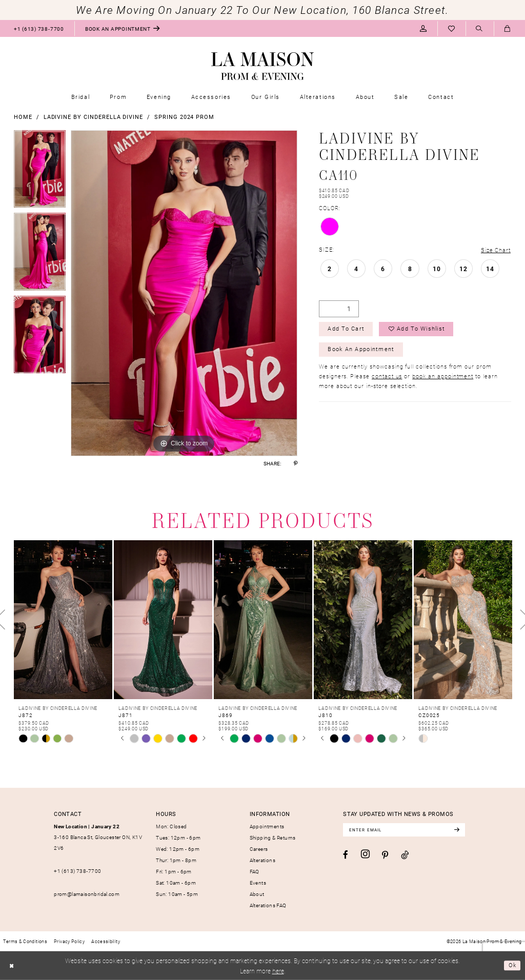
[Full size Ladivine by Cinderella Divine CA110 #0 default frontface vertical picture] (184, 293)
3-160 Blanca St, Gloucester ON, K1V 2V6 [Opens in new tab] (98, 837)
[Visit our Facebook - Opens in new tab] (346, 855)
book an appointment (443, 378)
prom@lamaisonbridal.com (87, 894)
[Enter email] (407, 830)
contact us (387, 378)
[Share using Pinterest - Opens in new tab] (296, 463)
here (278, 971)
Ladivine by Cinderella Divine (94, 117)
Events (258, 883)
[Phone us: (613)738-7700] (39, 28)
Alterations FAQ (268, 905)
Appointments (267, 826)
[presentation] (63, 620)
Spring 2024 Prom (184, 117)
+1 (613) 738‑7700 (77, 871)
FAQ (255, 871)
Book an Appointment (362, 351)
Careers (259, 849)
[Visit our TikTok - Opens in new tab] (405, 855)
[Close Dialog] (12, 966)
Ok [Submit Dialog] (512, 965)
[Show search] (480, 29)
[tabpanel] (40, 172)
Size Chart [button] (496, 250)
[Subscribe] (462, 830)
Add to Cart (347, 330)
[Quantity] (339, 309)
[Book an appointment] (123, 28)
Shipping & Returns (273, 838)
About (257, 894)
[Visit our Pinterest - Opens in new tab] (385, 856)
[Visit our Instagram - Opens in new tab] (365, 855)
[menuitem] (39, 28)
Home (23, 117)
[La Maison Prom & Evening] (262, 66)
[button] (423, 28)
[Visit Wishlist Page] (451, 28)
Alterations (262, 860)
